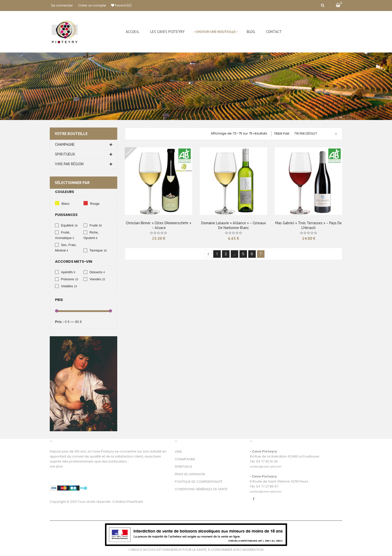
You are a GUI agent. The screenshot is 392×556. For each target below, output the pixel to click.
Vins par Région (69, 164)
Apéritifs (67, 272)
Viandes (95, 279)
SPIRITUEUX (183, 467)
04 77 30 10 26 (267, 461)
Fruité (94, 225)
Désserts (96, 272)
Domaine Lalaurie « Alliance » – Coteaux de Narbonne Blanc (234, 225)
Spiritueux (65, 154)
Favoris (121, 5)
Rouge (86, 203)
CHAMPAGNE (185, 459)
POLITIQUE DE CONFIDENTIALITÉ (198, 482)
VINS (178, 452)
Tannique (96, 250)
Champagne (65, 144)
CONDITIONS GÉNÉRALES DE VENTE (201, 489)
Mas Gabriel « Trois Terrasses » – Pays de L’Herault (308, 225)
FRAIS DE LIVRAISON (190, 474)
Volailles (67, 286)
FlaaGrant (135, 502)
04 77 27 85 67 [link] (267, 486)
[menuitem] (132, 32)
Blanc (57, 203)
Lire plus (56, 466)
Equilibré (67, 225)
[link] (266, 464)
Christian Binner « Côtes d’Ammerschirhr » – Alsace (158, 225)
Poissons (68, 279)
